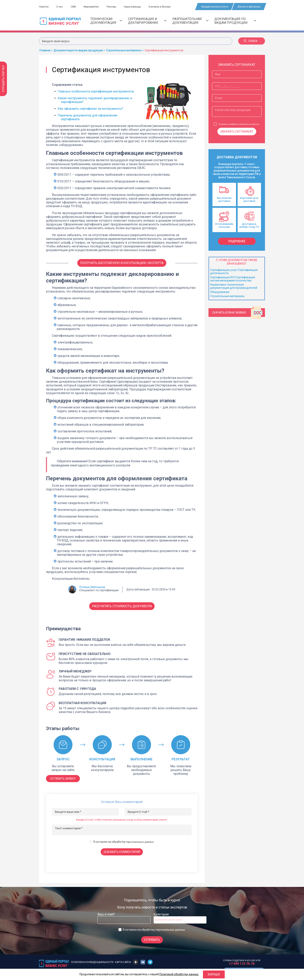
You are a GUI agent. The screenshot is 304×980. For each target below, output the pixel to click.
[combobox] (180, 920)
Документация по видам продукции (235, 21)
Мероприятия (93, 7)
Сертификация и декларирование (147, 21)
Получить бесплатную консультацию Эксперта (122, 263)
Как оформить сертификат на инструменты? (90, 109)
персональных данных (140, 842)
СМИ (75, 7)
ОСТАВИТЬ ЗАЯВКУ (63, 779)
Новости (44, 7)
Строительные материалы (227, 296)
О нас (60, 7)
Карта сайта (123, 962)
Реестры (114, 7)
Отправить (152, 940)
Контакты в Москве (164, 7)
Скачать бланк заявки (238, 313)
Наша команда (136, 7)
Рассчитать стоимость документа (122, 606)
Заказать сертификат (237, 132)
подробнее (237, 241)
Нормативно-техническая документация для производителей (234, 286)
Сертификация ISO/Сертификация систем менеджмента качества (233, 279)
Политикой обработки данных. (179, 974)
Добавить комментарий (122, 852)
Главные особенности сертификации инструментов (96, 91)
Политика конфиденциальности (92, 962)
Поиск (251, 41)
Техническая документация (106, 21)
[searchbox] (171, 920)
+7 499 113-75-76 (242, 964)
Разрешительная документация (190, 21)
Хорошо (214, 974)
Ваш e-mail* (106, 914)
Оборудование (220, 292)
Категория (161, 914)
